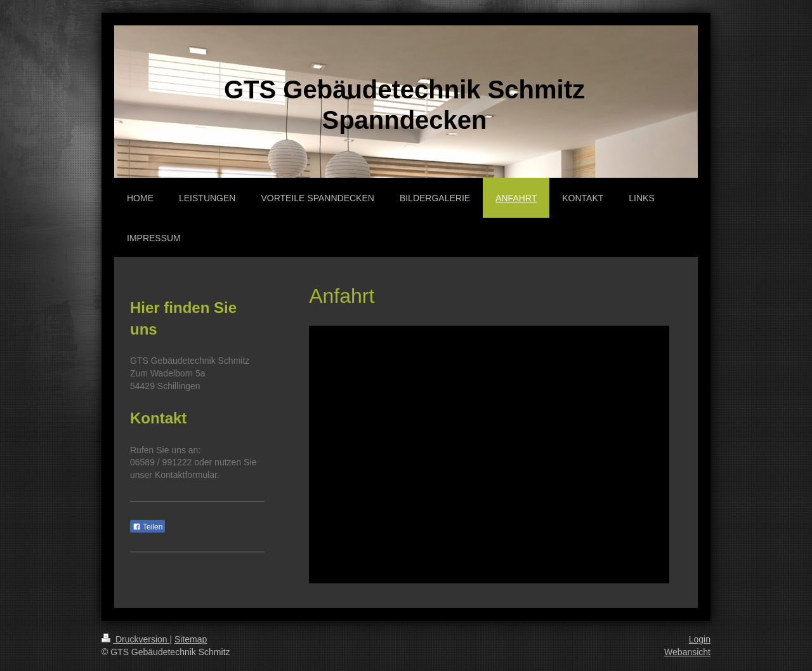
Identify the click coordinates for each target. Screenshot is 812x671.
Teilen (147, 527)
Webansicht (687, 652)
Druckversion (135, 639)
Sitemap (191, 639)
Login (700, 639)
